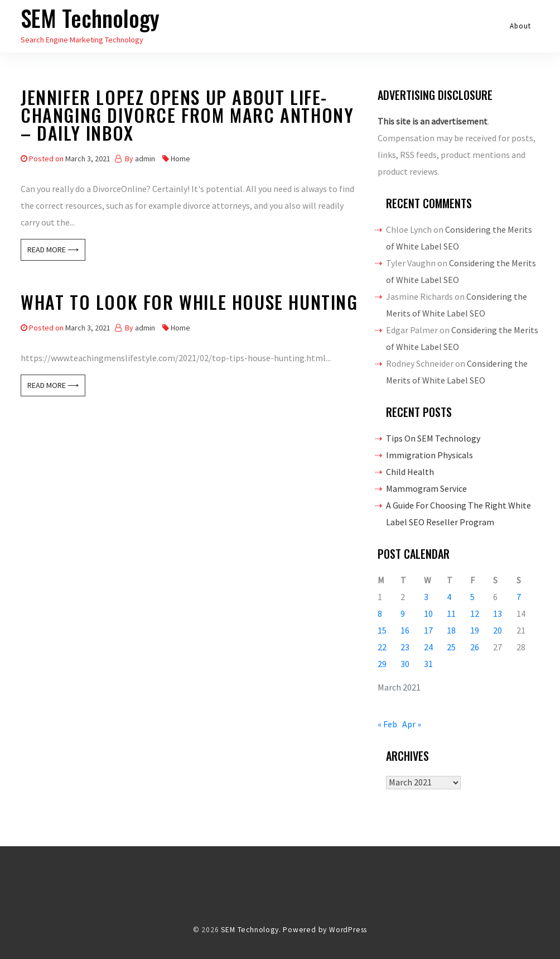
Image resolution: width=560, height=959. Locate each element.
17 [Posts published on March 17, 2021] (428, 630)
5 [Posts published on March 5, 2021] (472, 597)
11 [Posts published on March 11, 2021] (451, 613)
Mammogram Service (426, 488)
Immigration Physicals (429, 455)
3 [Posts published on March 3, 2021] (426, 597)
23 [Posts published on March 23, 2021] (405, 647)
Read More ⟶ (53, 250)
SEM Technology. (251, 930)
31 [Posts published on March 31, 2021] (428, 664)
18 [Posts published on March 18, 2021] (451, 630)
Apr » (412, 724)
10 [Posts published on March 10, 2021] (428, 613)
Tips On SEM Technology (433, 438)
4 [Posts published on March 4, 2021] (449, 597)
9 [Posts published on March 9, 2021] (403, 613)
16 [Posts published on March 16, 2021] (405, 630)
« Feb (387, 724)
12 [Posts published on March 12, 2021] (475, 613)
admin (145, 159)
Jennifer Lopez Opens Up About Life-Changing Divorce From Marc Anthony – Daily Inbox (187, 117)
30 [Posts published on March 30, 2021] (405, 664)
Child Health (410, 472)
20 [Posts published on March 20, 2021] (498, 630)
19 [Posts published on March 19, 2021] (475, 630)
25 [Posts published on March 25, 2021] (451, 647)
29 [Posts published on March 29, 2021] (382, 664)
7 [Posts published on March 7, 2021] (519, 597)
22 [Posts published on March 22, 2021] (382, 647)
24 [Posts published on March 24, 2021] (428, 647)
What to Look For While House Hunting (189, 304)
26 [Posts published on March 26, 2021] (475, 647)
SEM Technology (90, 18)
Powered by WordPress (325, 930)
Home (180, 159)
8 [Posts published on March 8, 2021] (380, 613)
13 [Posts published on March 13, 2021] (498, 613)
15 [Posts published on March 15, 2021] (382, 630)
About (521, 26)
